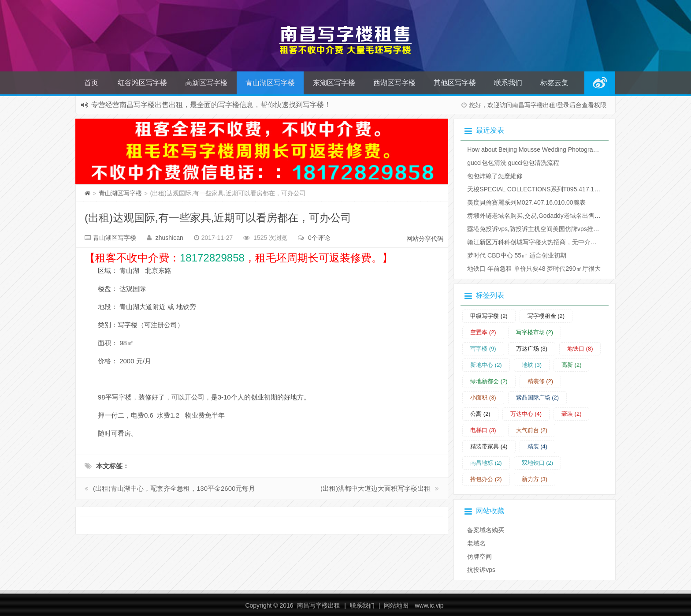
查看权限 (594, 105)
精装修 (541, 381)
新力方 (535, 479)
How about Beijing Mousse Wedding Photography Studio (545, 149)
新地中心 (486, 365)
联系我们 (508, 83)
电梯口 (483, 430)
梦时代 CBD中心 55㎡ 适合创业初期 (517, 255)
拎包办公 (486, 479)
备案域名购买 (486, 530)
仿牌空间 (479, 556)
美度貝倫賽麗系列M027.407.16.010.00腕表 (526, 202)
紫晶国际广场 (538, 398)
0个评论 (319, 238)
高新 (572, 365)
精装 (538, 446)
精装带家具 (489, 446)
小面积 (483, 398)
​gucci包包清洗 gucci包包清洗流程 (513, 163)
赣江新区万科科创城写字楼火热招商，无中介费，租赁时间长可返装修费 (566, 242)
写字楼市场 (535, 332)
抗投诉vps (481, 570)
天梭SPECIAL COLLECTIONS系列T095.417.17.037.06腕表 (549, 189)
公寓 (480, 414)
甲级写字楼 (489, 316)
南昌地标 (486, 463)
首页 (91, 83)
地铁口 (580, 349)
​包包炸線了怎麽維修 (495, 176)
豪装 (572, 414)
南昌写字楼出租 (319, 605)
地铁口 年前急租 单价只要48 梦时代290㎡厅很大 (534, 269)
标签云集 (554, 83)
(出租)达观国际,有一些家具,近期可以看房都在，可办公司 (218, 218)
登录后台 (569, 105)
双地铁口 (538, 463)
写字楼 (483, 349)
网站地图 (396, 605)
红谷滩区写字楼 (142, 83)
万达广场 (532, 349)
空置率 (483, 332)
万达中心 (526, 414)
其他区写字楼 (455, 83)
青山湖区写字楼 (270, 83)
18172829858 (212, 258)
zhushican (169, 238)
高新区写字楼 (206, 83)
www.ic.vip (429, 605)
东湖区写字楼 (334, 83)
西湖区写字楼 (394, 83)
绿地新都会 (489, 381)
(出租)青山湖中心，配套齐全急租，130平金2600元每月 (174, 488)
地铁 (532, 365)
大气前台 (532, 430)
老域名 (476, 543)
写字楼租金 (546, 316)
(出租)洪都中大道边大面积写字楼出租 (375, 488)
